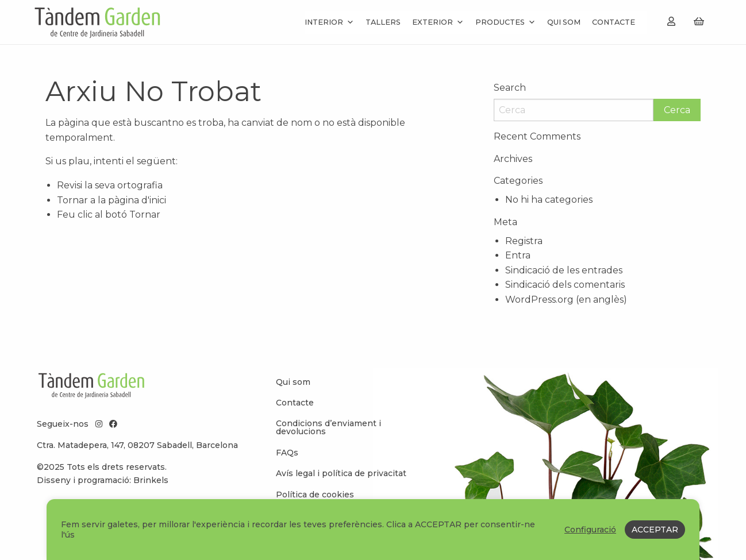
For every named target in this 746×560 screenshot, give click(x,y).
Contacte (614, 22)
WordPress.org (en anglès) (566, 300)
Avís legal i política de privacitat (341, 473)
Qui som (564, 22)
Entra (518, 255)
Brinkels (151, 480)
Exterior (438, 22)
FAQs (287, 453)
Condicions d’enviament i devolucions (328, 427)
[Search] (574, 110)
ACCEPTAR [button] (655, 530)
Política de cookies (315, 495)
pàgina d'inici (137, 200)
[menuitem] (344, 382)
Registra (524, 241)
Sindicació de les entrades (564, 270)
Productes (505, 22)
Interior (329, 22)
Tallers (383, 22)
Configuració (590, 530)
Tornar (145, 215)
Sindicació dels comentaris (565, 285)
